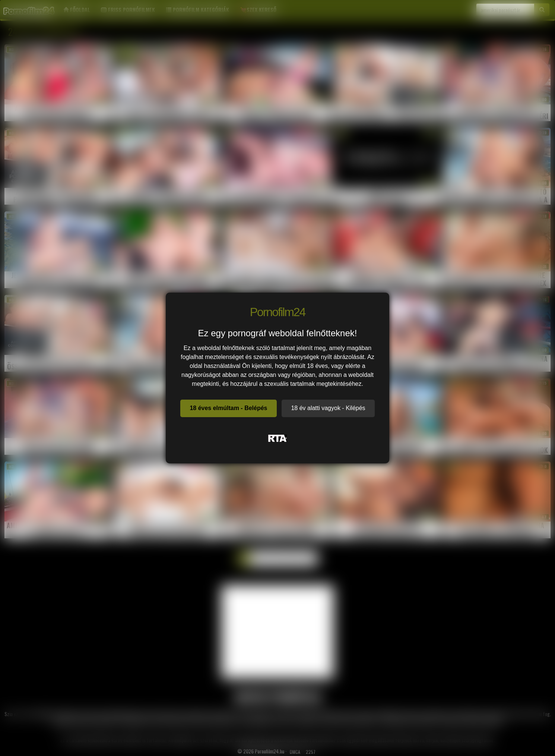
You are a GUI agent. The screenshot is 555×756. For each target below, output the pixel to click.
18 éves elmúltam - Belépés (228, 408)
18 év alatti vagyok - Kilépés (328, 408)
